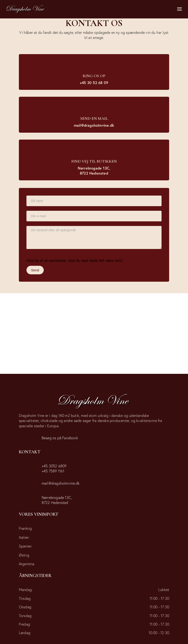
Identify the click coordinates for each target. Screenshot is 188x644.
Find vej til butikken (94, 161)
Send (35, 270)
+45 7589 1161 (53, 471)
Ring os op (94, 76)
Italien (24, 537)
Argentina (27, 564)
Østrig (24, 555)
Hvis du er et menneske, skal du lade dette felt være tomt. (75, 261)
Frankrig (25, 528)
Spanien (25, 546)
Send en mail (94, 118)
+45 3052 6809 (54, 466)
